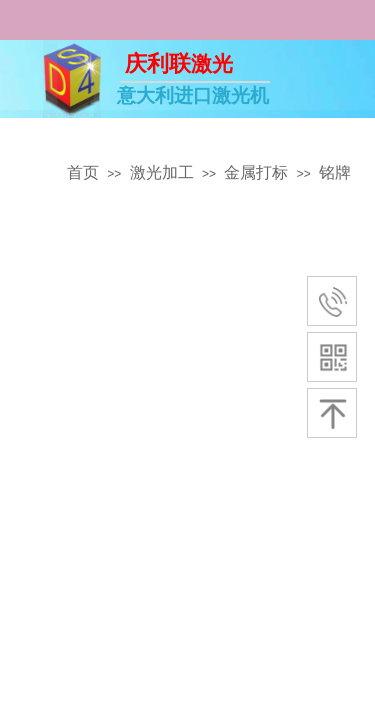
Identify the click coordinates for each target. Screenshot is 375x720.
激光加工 (162, 172)
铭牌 (335, 172)
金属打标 (256, 172)
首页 (83, 172)
